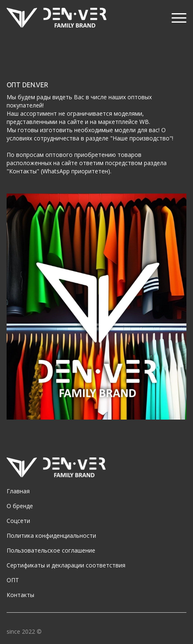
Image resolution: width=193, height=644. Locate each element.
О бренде (20, 506)
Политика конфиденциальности (51, 535)
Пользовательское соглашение (51, 550)
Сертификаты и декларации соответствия (66, 565)
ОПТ (13, 580)
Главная (18, 491)
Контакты (20, 595)
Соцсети (18, 521)
